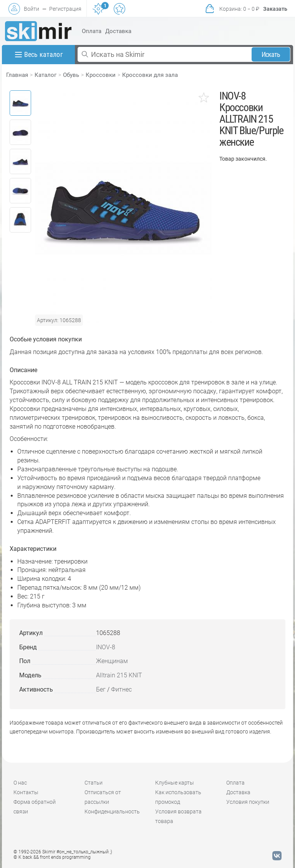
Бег (101, 689)
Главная (17, 75)
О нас (20, 783)
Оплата (92, 31)
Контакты (26, 792)
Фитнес (121, 689)
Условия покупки (248, 802)
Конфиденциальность (112, 811)
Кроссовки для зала (150, 75)
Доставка (118, 31)
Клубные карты (175, 783)
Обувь (71, 75)
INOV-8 (106, 647)
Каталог (46, 75)
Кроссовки (101, 75)
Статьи (94, 783)
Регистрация (65, 9)
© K (52, 857)
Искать (271, 54)
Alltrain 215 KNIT (119, 675)
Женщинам (112, 661)
